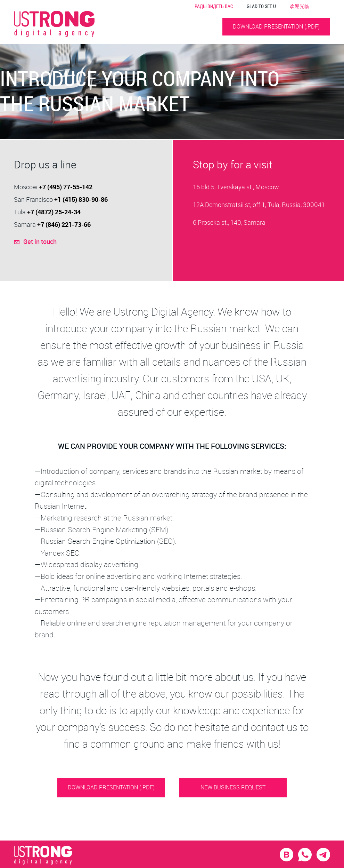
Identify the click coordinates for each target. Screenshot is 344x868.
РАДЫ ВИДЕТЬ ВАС (214, 6)
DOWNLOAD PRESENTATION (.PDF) (276, 26)
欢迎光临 (300, 6)
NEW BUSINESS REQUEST (233, 787)
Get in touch (71, 241)
